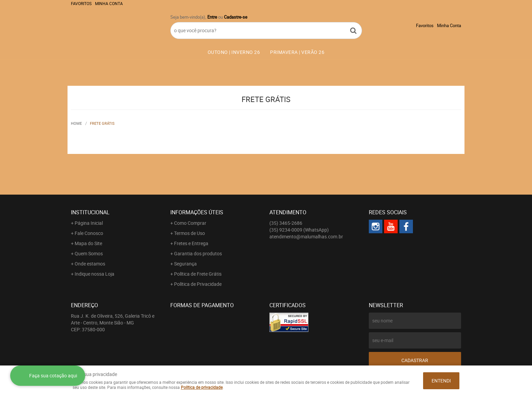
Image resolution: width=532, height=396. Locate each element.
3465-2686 (286, 223)
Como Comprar (190, 223)
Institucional (90, 212)
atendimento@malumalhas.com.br (306, 236)
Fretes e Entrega (191, 243)
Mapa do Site (88, 243)
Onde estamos (90, 264)
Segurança (185, 264)
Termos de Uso (189, 233)
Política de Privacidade (198, 284)
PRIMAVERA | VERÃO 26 (297, 52)
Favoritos (81, 3)
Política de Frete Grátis (198, 274)
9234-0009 (299, 230)
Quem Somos (89, 253)
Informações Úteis (197, 212)
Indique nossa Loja (94, 274)
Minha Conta (109, 3)
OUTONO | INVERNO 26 (234, 52)
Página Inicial (89, 223)
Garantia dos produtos (198, 253)
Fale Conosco (89, 233)
